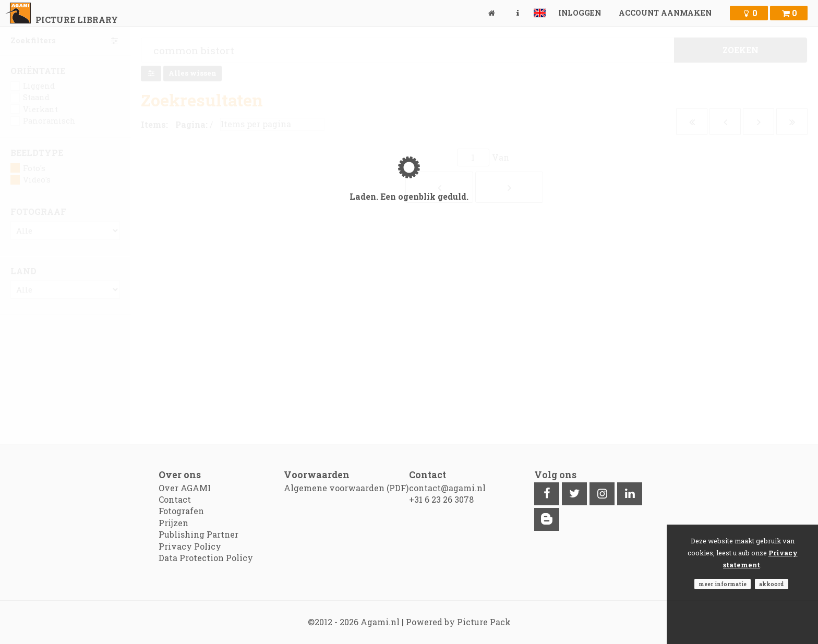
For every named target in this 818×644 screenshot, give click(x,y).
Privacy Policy (190, 546)
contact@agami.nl (447, 488)
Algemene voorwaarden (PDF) (346, 488)
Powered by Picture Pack (458, 622)
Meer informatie (723, 584)
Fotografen (181, 511)
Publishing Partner (199, 534)
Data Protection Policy (206, 558)
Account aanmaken (665, 13)
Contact (175, 499)
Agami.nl (380, 622)
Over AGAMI (185, 488)
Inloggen (580, 13)
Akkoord (772, 584)
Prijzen (173, 523)
